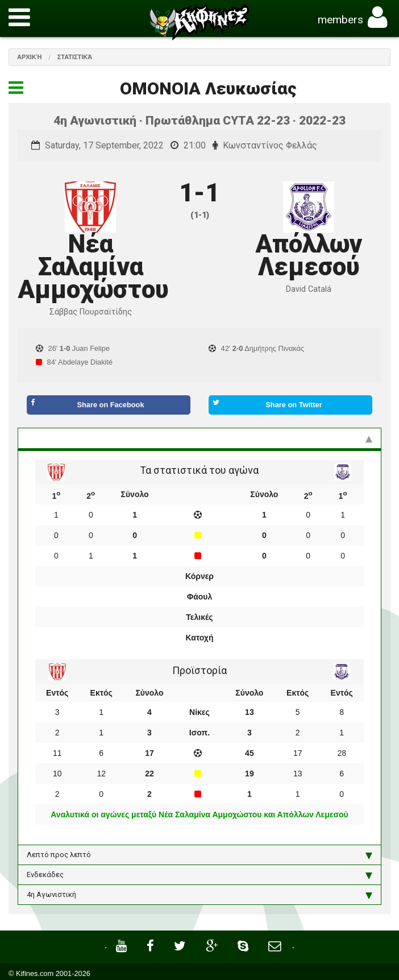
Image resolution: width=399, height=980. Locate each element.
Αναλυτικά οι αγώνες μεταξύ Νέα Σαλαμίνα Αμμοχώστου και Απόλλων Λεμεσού (199, 814)
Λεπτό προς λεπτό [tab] (199, 855)
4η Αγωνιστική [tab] (199, 895)
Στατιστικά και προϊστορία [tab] (199, 438)
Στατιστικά (75, 57)
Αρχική (30, 57)
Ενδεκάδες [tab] (199, 875)
